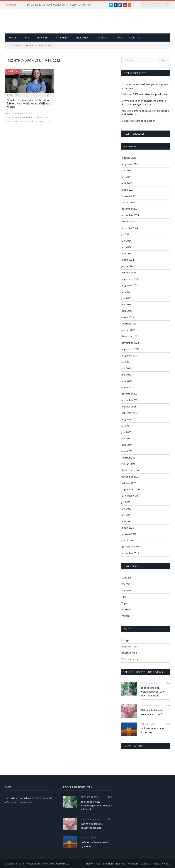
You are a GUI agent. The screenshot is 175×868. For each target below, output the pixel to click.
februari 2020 (129, 534)
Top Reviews (155, 672)
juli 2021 (126, 426)
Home (12, 37)
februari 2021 (129, 458)
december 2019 (130, 547)
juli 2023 (126, 292)
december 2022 (130, 336)
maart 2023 (128, 317)
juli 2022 (126, 362)
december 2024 (130, 209)
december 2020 (130, 470)
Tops (119, 37)
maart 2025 (128, 190)
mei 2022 (126, 375)
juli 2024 (126, 234)
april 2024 (127, 253)
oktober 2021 (129, 407)
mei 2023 (126, 304)
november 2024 (130, 215)
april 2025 (127, 183)
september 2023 (130, 279)
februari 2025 (129, 196)
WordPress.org (130, 659)
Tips (26, 37)
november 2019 (130, 553)
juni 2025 (126, 170)
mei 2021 (126, 438)
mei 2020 (126, 515)
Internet (62, 37)
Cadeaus (102, 37)
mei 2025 (126, 177)
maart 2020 (128, 528)
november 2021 (130, 400)
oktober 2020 (129, 483)
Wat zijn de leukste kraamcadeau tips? (152, 712)
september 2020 (130, 489)
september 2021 (130, 413)
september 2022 (130, 349)
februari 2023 (129, 324)
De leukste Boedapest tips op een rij (153, 730)
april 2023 (127, 311)
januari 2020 (128, 540)
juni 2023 (126, 298)
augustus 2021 (130, 419)
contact (136, 37)
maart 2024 (128, 260)
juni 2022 (126, 368)
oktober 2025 (129, 158)
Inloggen (126, 640)
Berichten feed (130, 647)
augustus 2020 (130, 496)
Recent (141, 672)
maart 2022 (128, 387)
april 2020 (127, 521)
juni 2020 (126, 509)
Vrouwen (82, 37)
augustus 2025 (130, 164)
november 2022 (130, 343)
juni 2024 (126, 241)
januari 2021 (128, 464)
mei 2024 (126, 247)
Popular (128, 672)
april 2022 (127, 381)
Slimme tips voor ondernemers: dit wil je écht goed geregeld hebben (144, 103)
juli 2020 (126, 502)
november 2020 (130, 477)
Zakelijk (126, 616)
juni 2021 (126, 432)
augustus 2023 (130, 285)
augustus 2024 (130, 228)
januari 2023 (128, 330)
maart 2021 (128, 451)
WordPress (62, 864)
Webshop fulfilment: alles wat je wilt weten (145, 94)
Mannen (42, 37)
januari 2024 (128, 266)
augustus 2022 (130, 356)
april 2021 (127, 445)
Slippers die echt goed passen (138, 121)
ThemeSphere (32, 864)
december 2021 (130, 394)
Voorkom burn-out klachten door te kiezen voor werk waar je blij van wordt (30, 103)
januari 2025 (128, 202)
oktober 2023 (129, 273)
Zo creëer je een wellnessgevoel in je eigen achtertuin (59, 5)
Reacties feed (129, 653)
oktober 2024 (129, 221)
